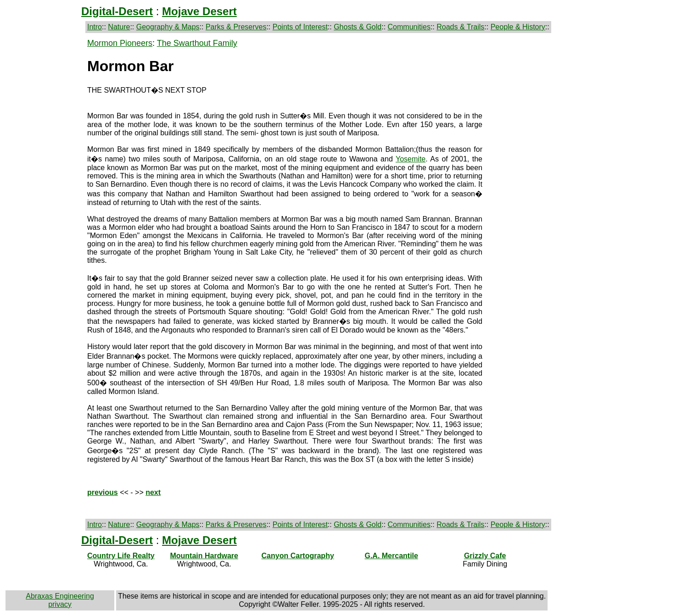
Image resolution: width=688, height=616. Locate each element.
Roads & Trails (460, 27)
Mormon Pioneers (120, 43)
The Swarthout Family (197, 43)
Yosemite (411, 159)
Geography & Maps (168, 27)
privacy (60, 604)
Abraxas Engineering (60, 596)
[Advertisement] (45, 176)
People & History (518, 27)
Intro (95, 27)
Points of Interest (300, 27)
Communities (409, 27)
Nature (119, 27)
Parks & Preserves (236, 27)
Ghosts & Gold (358, 27)
